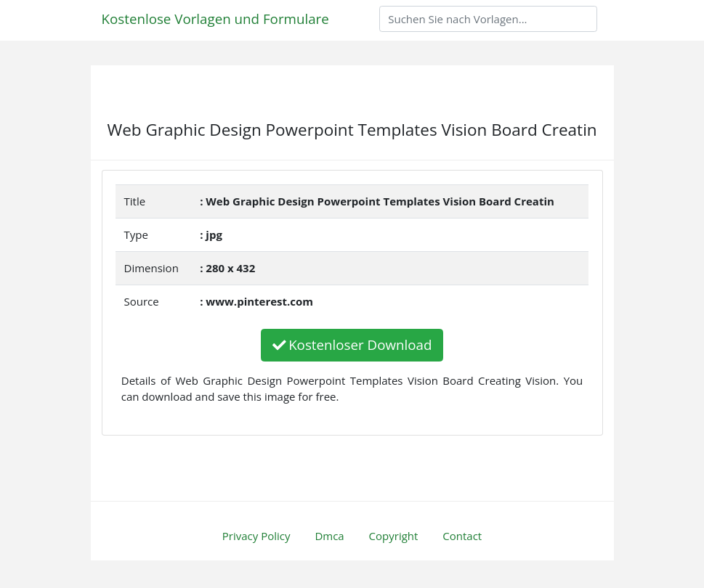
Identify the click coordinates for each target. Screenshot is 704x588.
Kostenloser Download (352, 344)
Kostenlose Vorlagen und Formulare (215, 19)
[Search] (488, 19)
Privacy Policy (256, 536)
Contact (462, 536)
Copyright (394, 536)
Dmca (329, 536)
